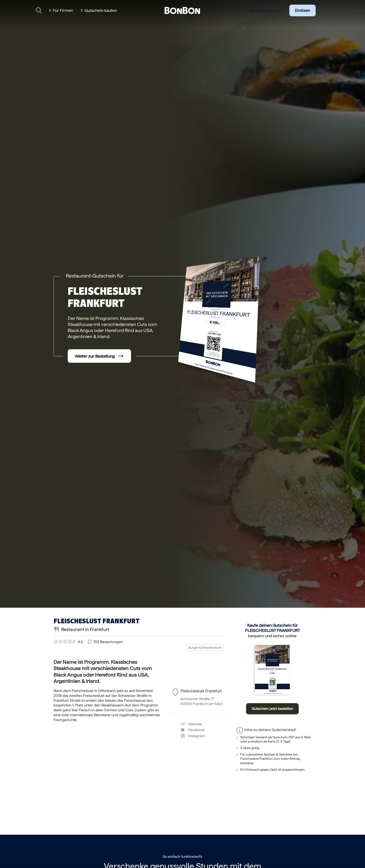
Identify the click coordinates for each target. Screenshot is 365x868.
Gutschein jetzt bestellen (272, 709)
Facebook (193, 730)
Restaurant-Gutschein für (95, 276)
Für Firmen (63, 10)
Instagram (193, 736)
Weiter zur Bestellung (95, 356)
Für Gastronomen (265, 10)
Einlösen (302, 10)
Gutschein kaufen (101, 10)
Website (191, 724)
